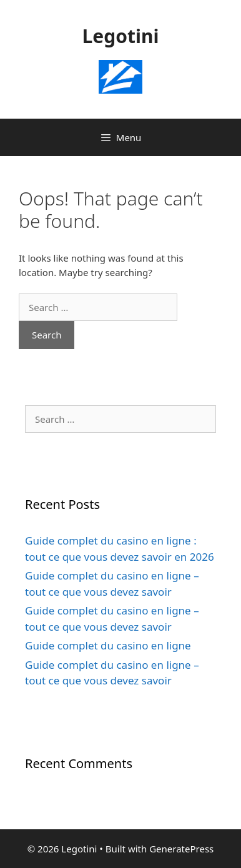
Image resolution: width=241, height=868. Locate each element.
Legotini (121, 36)
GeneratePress (181, 849)
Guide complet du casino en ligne (108, 645)
